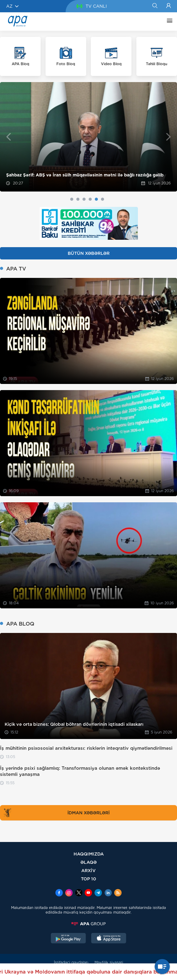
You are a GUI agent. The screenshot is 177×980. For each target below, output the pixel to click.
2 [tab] (78, 199)
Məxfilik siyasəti (109, 962)
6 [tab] (103, 199)
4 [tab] (90, 199)
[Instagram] (69, 893)
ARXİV (88, 870)
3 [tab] (84, 199)
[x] (79, 893)
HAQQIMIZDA (89, 854)
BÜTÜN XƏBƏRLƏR (89, 253)
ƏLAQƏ (88, 862)
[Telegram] (98, 893)
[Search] (155, 6)
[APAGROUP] (88, 924)
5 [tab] (96, 199)
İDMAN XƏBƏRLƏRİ (56, 813)
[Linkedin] (108, 893)
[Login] (169, 6)
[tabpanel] (88, 137)
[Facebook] (59, 893)
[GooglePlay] (68, 939)
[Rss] (118, 893)
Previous (8, 137)
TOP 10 (88, 879)
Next (169, 137)
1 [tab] (72, 199)
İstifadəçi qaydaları (71, 962)
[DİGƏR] (168, 22)
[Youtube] (88, 893)
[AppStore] (109, 939)
